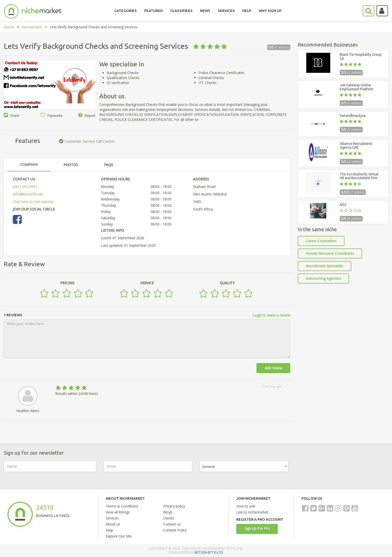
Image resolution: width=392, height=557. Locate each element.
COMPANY (29, 165)
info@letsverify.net (28, 194)
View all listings (118, 512)
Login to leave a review (271, 315)
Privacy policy (174, 506)
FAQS (108, 165)
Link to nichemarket (252, 512)
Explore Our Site (119, 536)
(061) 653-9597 (25, 187)
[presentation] (334, 470)
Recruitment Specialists (324, 266)
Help (109, 530)
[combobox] (244, 466)
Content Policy (175, 530)
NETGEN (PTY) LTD (209, 552)
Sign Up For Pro (257, 528)
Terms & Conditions (122, 506)
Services (112, 518)
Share (11, 115)
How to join (246, 506)
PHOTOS (71, 165)
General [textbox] (208, 467)
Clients (169, 518)
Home (9, 27)
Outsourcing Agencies (323, 278)
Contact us (172, 524)
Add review (273, 368)
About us (113, 524)
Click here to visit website (33, 202)
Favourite (51, 115)
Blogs (168, 512)
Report (87, 115)
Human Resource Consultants (330, 253)
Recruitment (32, 27)
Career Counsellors (321, 241)
